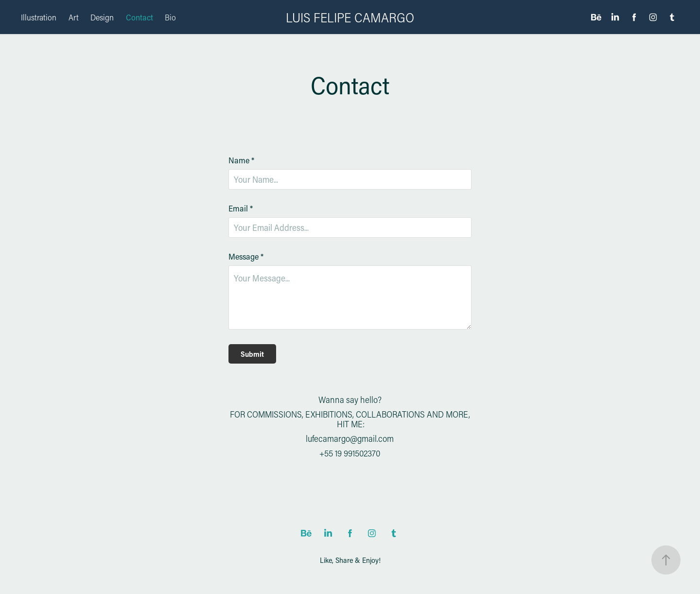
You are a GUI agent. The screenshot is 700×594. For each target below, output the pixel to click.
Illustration (39, 17)
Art (74, 17)
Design (102, 17)
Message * (246, 256)
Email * (241, 208)
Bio (170, 17)
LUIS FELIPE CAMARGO (350, 17)
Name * (241, 160)
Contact (140, 17)
